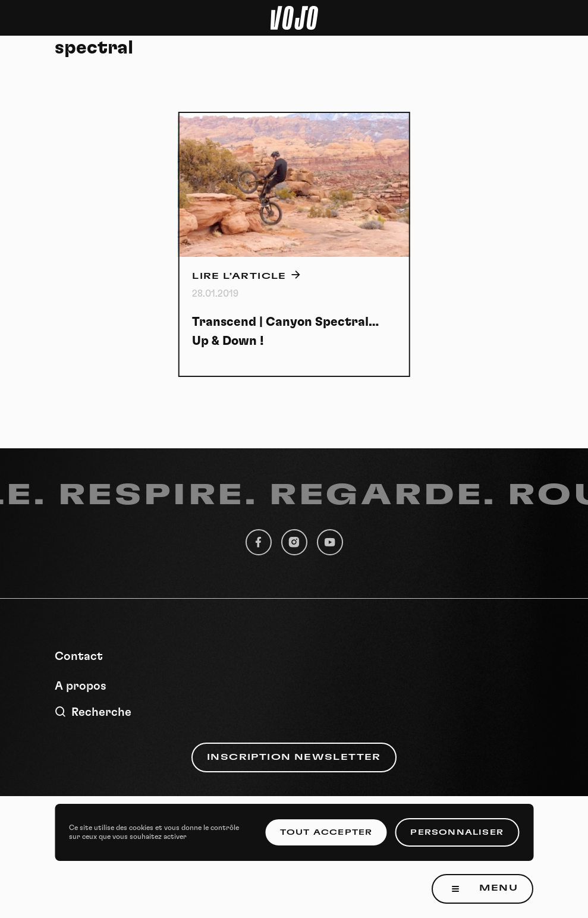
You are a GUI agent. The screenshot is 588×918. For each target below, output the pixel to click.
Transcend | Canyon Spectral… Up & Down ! (285, 331)
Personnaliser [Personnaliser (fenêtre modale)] (457, 832)
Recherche (93, 712)
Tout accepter (326, 832)
